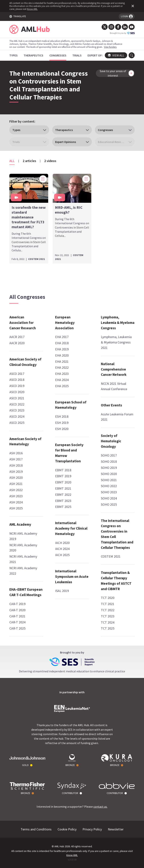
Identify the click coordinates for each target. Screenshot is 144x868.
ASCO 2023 (17, 410)
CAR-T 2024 (17, 622)
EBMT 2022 (63, 495)
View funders (110, 47)
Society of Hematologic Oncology (111, 441)
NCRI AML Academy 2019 (23, 536)
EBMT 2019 (63, 476)
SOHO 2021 (109, 480)
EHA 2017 (62, 337)
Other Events (111, 405)
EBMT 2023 (63, 501)
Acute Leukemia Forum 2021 (117, 417)
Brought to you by (122, 33)
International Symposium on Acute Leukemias (72, 576)
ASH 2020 (16, 478)
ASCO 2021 (17, 398)
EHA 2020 (62, 355)
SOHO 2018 (109, 461)
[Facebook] (118, 27)
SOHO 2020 (109, 474)
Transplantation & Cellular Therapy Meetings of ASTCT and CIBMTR (116, 581)
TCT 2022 (108, 610)
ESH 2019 (62, 423)
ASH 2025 (16, 508)
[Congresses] (58, 55)
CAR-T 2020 (17, 610)
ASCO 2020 (17, 392)
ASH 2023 (16, 496)
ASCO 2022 (17, 404)
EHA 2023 (62, 374)
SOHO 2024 (109, 498)
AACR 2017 (17, 337)
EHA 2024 (62, 380)
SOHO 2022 (109, 486)
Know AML (32, 9)
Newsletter (116, 829)
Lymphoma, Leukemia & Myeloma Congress (118, 323)
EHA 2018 (62, 343)
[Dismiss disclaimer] (132, 6)
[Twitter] (105, 27)
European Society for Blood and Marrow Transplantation (69, 453)
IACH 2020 (62, 543)
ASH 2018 (16, 465)
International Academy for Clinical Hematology (71, 528)
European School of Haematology (71, 405)
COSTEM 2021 (111, 556)
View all (116, 55)
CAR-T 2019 (17, 604)
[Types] (13, 55)
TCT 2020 (108, 598)
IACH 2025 (62, 555)
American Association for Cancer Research (23, 323)
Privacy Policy (92, 829)
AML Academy (20, 524)
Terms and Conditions (36, 829)
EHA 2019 (62, 349)
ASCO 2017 (17, 374)
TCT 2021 (108, 604)
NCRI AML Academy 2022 (23, 571)
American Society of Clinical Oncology (25, 362)
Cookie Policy (67, 829)
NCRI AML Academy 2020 (23, 548)
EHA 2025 (62, 386)
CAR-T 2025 (17, 628)
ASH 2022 (16, 490)
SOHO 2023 (109, 492)
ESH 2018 (62, 416)
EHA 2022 (62, 367)
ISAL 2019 (62, 591)
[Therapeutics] (33, 55)
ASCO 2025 (17, 423)
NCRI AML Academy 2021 (23, 559)
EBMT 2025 (63, 507)
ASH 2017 (16, 459)
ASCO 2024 (17, 416)
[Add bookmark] (43, 179)
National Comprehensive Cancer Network (114, 369)
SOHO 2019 (109, 468)
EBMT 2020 (63, 482)
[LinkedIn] (125, 27)
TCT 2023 (108, 616)
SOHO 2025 (109, 504)
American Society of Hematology (25, 441)
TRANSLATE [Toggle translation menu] (18, 16)
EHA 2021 (62, 361)
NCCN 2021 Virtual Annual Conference (114, 386)
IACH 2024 (62, 549)
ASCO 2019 (17, 386)
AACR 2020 (17, 343)
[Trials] (77, 55)
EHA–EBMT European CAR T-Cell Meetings (26, 592)
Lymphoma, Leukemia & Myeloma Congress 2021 (116, 342)
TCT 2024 (108, 622)
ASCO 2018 (17, 380)
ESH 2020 (62, 429)
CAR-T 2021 (17, 616)
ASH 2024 (16, 502)
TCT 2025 (108, 628)
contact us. (100, 807)
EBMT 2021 (63, 488)
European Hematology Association (65, 323)
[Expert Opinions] (99, 55)
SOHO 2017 (109, 455)
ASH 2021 (16, 484)
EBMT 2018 (63, 470)
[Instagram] (111, 27)
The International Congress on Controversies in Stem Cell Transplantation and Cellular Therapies (117, 534)
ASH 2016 (16, 453)
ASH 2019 (16, 472)
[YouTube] (132, 27)
